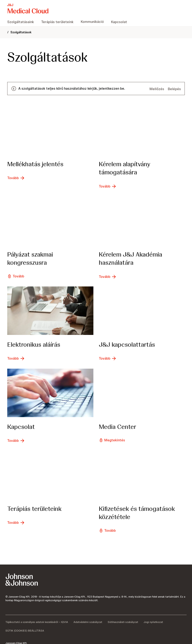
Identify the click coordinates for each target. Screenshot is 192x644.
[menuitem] (22, 22)
